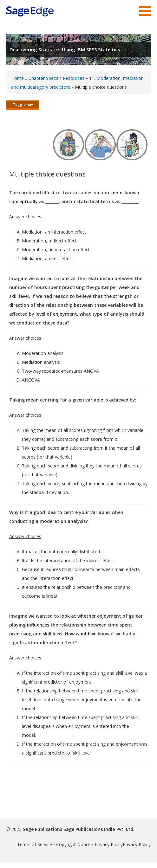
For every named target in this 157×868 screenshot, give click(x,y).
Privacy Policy (109, 844)
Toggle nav (23, 104)
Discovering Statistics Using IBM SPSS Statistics (65, 49)
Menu (145, 11)
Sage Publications (43, 829)
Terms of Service (35, 844)
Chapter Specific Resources (56, 78)
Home (17, 78)
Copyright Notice (73, 844)
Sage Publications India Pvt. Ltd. (98, 829)
